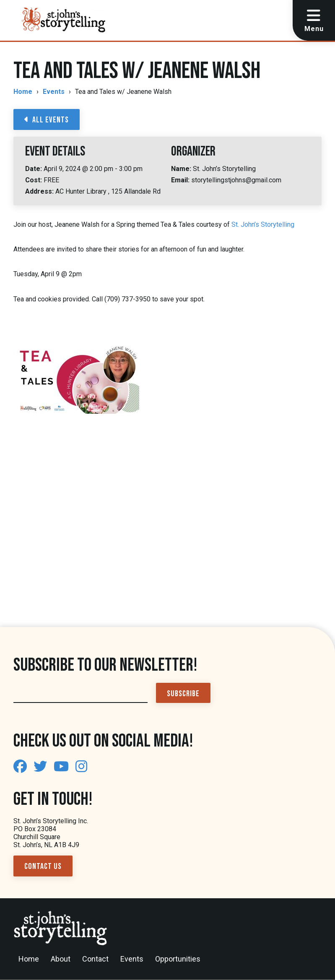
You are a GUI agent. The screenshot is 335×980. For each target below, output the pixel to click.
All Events (47, 120)
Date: (34, 169)
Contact (95, 959)
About (61, 959)
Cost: (34, 180)
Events (54, 92)
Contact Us (43, 866)
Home (23, 92)
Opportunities (178, 959)
